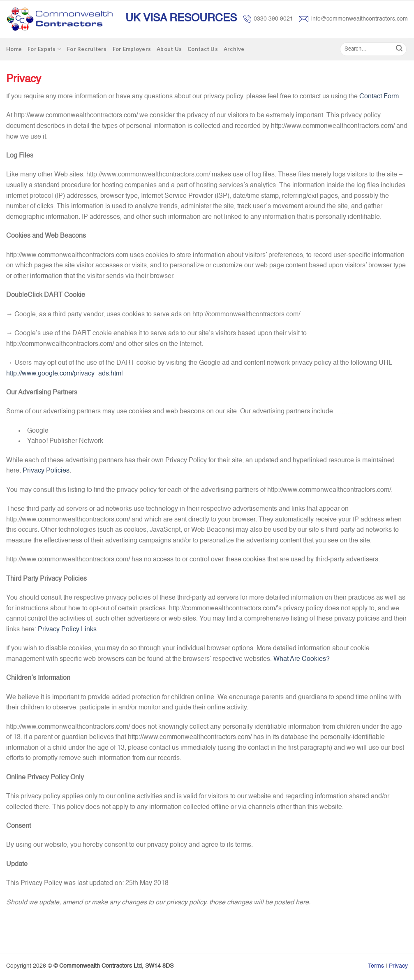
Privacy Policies (46, 471)
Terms (376, 966)
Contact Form (379, 97)
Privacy (398, 966)
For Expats (44, 49)
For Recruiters (87, 49)
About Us (169, 49)
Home (14, 49)
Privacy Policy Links (67, 630)
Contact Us (203, 49)
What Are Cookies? (302, 659)
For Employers (132, 49)
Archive (234, 49)
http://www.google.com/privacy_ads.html (65, 374)
